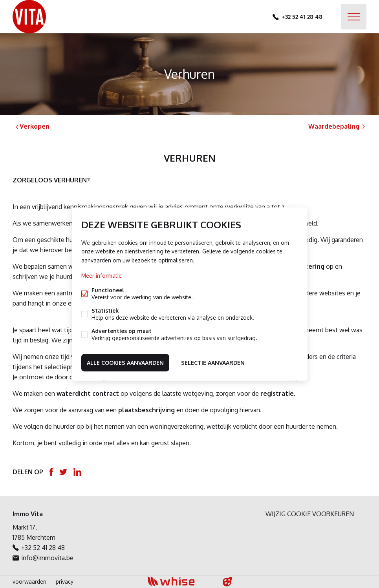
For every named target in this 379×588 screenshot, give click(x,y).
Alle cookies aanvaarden (125, 362)
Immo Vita (28, 514)
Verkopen (32, 126)
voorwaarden (29, 582)
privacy (65, 582)
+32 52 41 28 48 (302, 17)
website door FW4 (227, 582)
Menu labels (354, 17)
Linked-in (77, 472)
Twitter (63, 472)
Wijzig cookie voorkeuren (310, 514)
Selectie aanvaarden (213, 362)
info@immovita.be (47, 558)
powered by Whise (180, 581)
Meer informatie (102, 275)
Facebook (51, 472)
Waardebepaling (337, 126)
